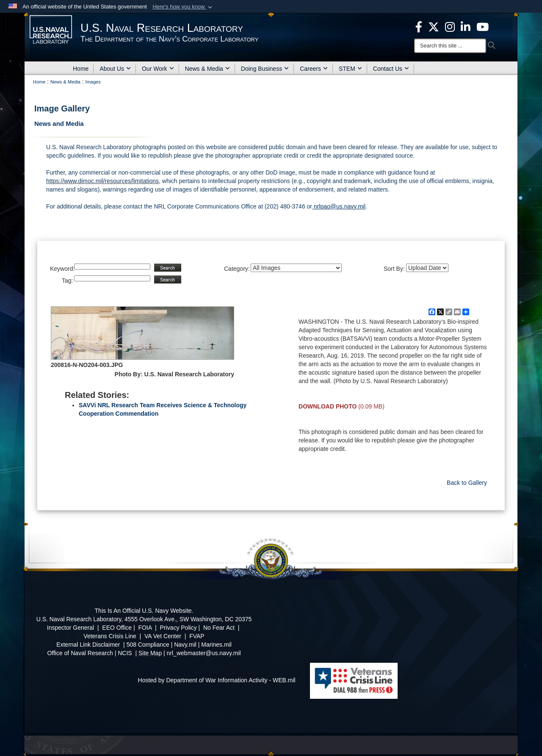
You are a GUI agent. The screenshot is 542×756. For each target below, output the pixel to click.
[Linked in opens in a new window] (466, 26)
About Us (115, 69)
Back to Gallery (467, 483)
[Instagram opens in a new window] (450, 26)
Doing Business (265, 69)
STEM (350, 69)
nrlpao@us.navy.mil (339, 206)
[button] (183, 7)
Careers (314, 69)
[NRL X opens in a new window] (434, 26)
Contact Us (391, 69)
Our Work (158, 69)
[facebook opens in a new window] (419, 26)
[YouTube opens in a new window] (483, 26)
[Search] (450, 46)
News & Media (207, 69)
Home (81, 69)
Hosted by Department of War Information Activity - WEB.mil (217, 680)
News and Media (59, 124)
